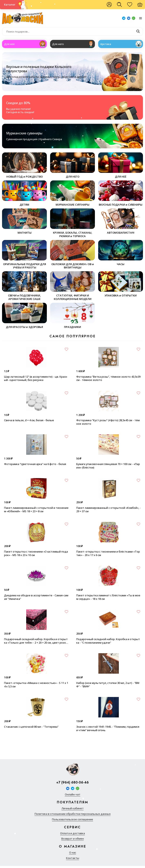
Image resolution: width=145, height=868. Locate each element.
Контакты (73, 858)
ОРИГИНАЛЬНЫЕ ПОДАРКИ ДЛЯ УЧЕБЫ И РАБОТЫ (24, 255)
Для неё (9, 44)
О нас (73, 853)
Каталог (10, 5)
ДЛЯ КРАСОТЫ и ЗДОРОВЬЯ (24, 316)
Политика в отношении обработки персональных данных (73, 814)
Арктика (106, 44)
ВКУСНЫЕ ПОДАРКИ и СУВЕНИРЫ (121, 193)
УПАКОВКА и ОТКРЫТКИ (121, 284)
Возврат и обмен (73, 839)
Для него (58, 44)
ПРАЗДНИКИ (72, 316)
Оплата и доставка (72, 833)
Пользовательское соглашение (72, 819)
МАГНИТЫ (24, 221)
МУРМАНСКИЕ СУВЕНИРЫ (72, 193)
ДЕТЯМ (24, 193)
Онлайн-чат (73, 794)
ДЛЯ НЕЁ (121, 165)
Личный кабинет (73, 808)
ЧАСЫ (121, 253)
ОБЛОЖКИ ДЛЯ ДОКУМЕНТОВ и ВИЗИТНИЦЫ (72, 255)
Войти (109, 5)
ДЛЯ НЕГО (72, 165)
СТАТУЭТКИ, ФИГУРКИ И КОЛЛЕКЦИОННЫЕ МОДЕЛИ (72, 286)
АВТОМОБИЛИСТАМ (121, 221)
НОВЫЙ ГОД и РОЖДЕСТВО (24, 165)
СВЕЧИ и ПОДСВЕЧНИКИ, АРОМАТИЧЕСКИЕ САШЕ (24, 286)
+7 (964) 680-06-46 (72, 783)
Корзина (142, 6)
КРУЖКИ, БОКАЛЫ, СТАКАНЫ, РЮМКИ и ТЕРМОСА (72, 223)
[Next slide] (136, 72)
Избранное (132, 6)
